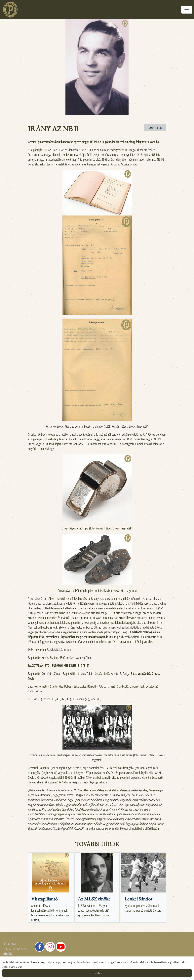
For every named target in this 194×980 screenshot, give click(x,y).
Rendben (97, 973)
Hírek (7, 954)
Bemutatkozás (15, 949)
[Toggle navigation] (187, 10)
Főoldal (10, 944)
